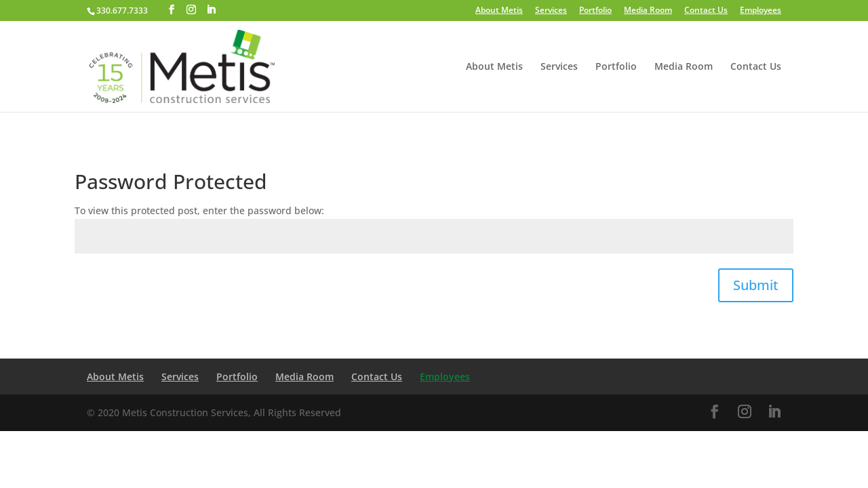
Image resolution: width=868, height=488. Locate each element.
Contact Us (706, 11)
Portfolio (595, 11)
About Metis (499, 11)
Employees (761, 11)
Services (551, 11)
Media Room (648, 11)
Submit (756, 285)
